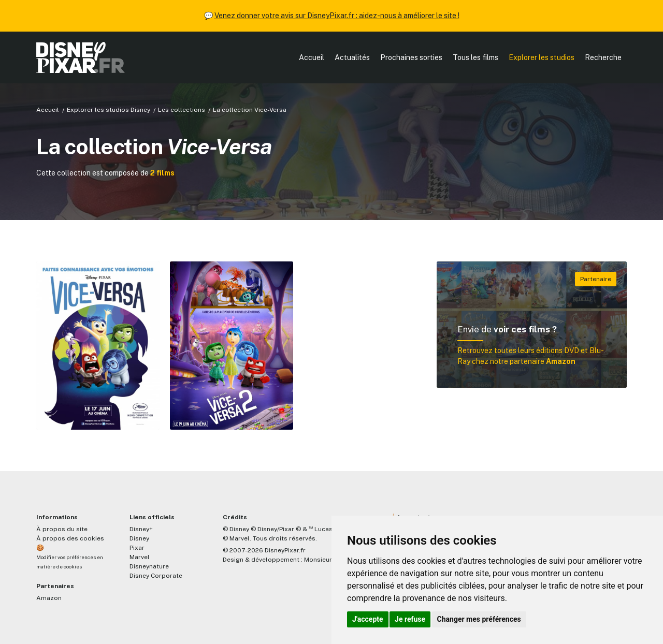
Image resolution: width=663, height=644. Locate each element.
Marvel (140, 557)
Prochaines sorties (411, 57)
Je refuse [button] (410, 619)
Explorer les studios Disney (109, 110)
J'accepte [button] (368, 619)
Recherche (603, 57)
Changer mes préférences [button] (479, 619)
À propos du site (62, 529)
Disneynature (149, 566)
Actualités (352, 57)
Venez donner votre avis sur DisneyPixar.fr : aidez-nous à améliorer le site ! (337, 16)
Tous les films (475, 57)
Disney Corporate (156, 576)
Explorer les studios (542, 57)
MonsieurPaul (325, 560)
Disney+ (141, 529)
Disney (139, 538)
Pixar (137, 548)
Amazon (49, 598)
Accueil (312, 57)
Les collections (182, 110)
